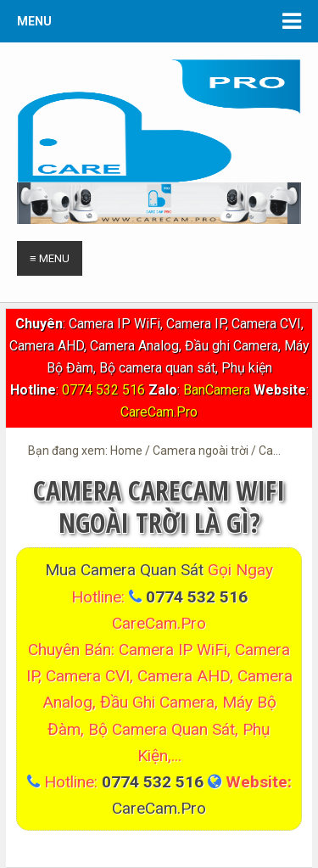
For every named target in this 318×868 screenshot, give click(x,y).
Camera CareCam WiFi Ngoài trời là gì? (159, 506)
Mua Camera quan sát (126, 570)
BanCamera (218, 390)
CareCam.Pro (159, 412)
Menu (34, 21)
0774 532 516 (103, 390)
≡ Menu (50, 258)
